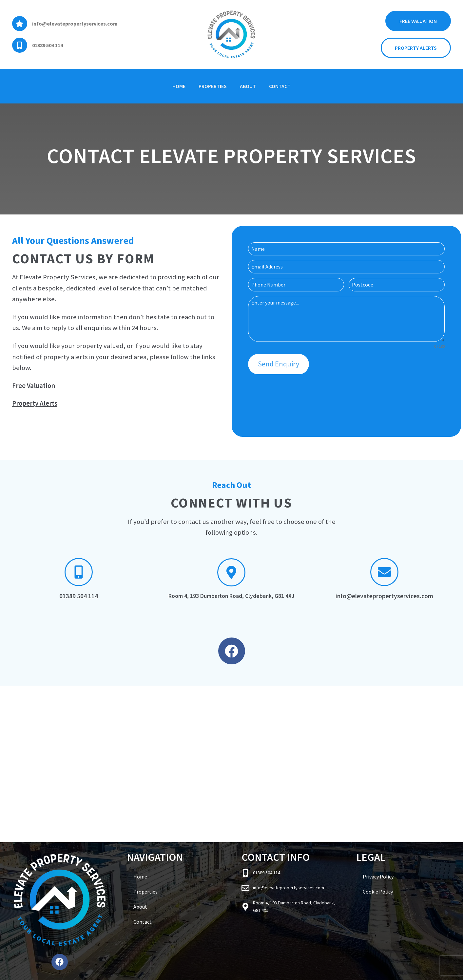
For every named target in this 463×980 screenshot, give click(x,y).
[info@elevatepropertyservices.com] (20, 24)
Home (179, 86)
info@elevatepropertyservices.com (75, 24)
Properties (213, 86)
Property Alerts (35, 403)
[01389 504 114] (20, 45)
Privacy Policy (378, 877)
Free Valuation (34, 386)
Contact (280, 86)
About (248, 86)
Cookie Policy (378, 892)
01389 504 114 (48, 45)
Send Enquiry (279, 364)
